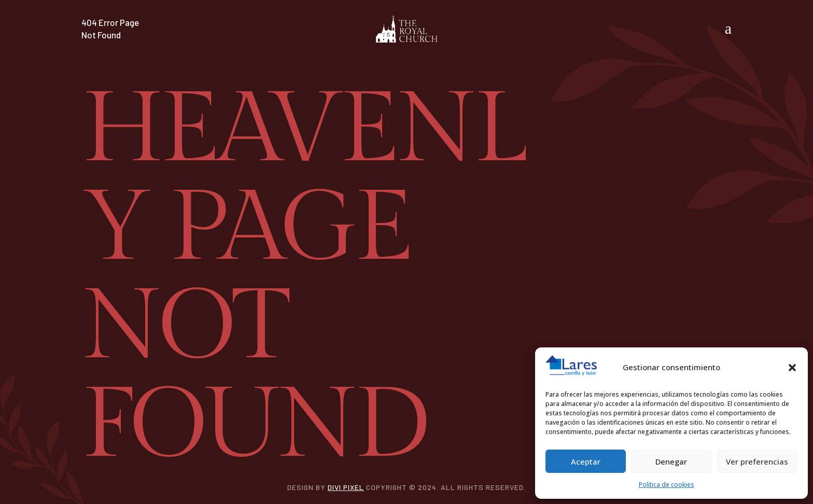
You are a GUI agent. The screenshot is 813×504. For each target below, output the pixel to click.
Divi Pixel (346, 487)
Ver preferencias (757, 461)
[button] (792, 368)
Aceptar (586, 461)
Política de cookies (667, 485)
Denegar (671, 461)
